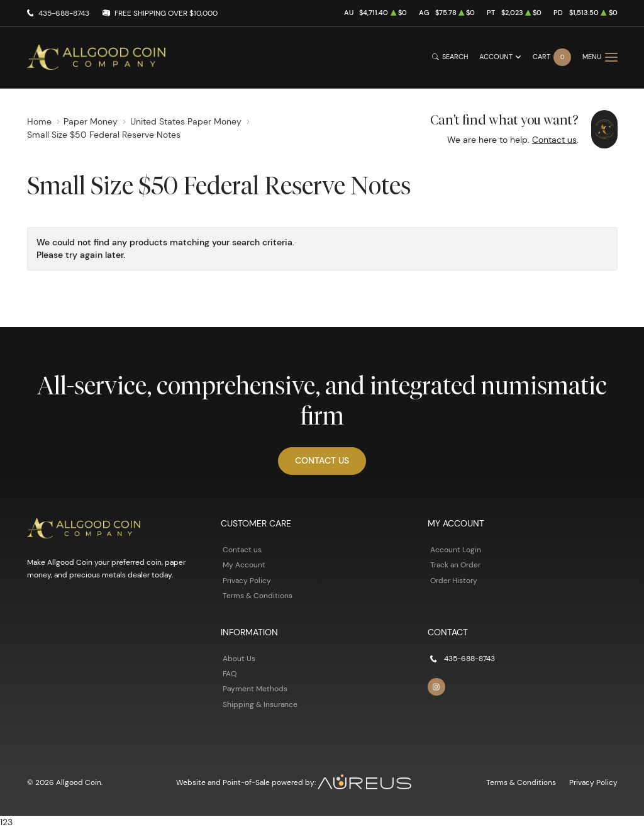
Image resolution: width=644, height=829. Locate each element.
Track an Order (455, 565)
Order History (454, 580)
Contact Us (322, 460)
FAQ (230, 673)
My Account (244, 565)
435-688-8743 (64, 13)
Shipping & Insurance (260, 704)
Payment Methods (255, 688)
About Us (239, 658)
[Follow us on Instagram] (436, 687)
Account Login (456, 549)
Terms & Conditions (258, 595)
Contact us (554, 140)
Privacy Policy (247, 580)
